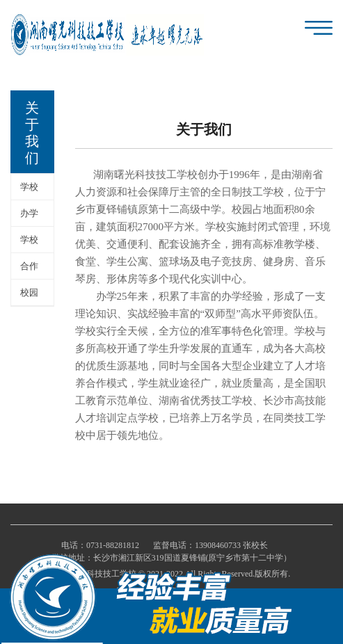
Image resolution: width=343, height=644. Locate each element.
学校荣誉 (29, 244)
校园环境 (29, 297)
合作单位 (29, 270)
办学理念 (29, 217)
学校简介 (29, 191)
